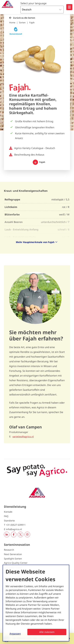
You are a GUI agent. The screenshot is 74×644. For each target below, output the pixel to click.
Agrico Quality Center (16, 563)
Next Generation (13, 554)
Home (12, 23)
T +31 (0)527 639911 (15, 525)
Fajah (32, 23)
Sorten (22, 23)
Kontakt (8, 512)
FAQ (6, 516)
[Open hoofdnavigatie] (69, 7)
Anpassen (15, 634)
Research (9, 550)
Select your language (33, 3)
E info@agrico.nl (13, 529)
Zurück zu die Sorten (24, 18)
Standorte (9, 521)
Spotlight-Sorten (13, 559)
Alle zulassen (47, 632)
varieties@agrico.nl (23, 437)
